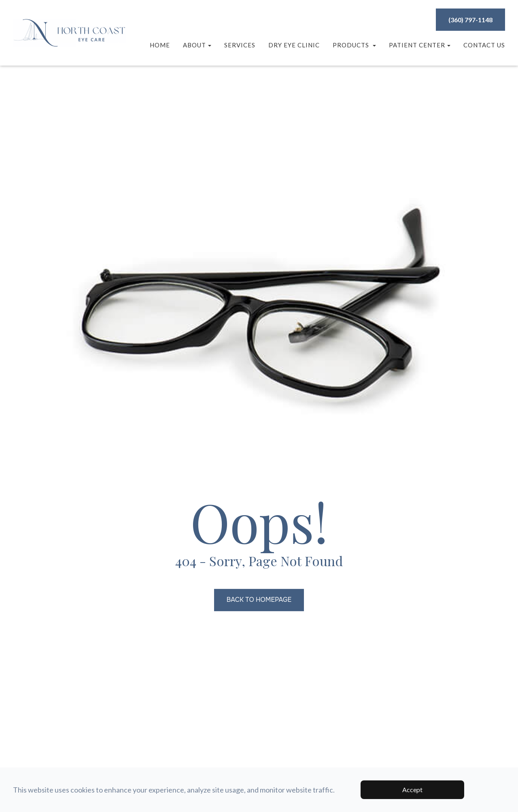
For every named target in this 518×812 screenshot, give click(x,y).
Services (240, 45)
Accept (412, 790)
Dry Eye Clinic (294, 45)
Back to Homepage (259, 600)
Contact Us (484, 45)
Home (160, 45)
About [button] (197, 45)
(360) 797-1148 (470, 20)
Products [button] (354, 45)
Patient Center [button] (420, 45)
